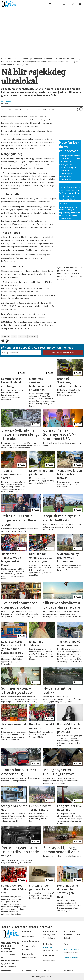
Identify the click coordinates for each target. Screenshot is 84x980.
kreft (14, 336)
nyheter (6, 336)
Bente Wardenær (72, 949)
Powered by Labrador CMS (42, 977)
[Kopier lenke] (81, 109)
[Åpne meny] (80, 4)
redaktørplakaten (10, 960)
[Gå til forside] (24, 4)
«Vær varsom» (9, 966)
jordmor (23, 336)
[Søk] (73, 4)
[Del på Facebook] (77, 109)
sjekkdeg (33, 336)
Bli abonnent (55, 4)
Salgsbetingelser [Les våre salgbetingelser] (71, 957)
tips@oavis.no (49, 947)
